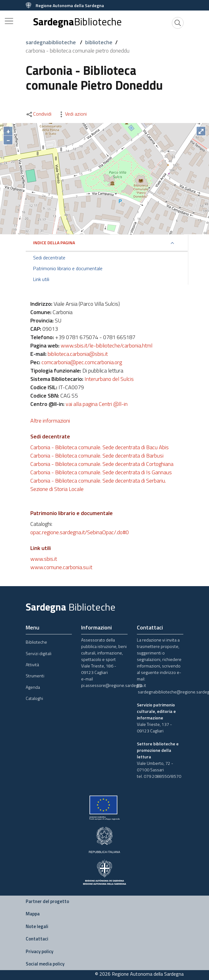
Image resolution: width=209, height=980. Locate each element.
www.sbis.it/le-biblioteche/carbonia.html (107, 345)
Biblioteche (36, 642)
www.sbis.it (44, 559)
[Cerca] (178, 23)
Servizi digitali (39, 653)
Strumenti (35, 676)
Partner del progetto (47, 901)
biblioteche (99, 42)
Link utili (41, 279)
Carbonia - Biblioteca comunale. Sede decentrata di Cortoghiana (102, 464)
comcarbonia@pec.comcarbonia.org (82, 362)
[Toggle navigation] (9, 21)
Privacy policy (39, 951)
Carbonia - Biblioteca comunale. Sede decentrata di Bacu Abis (100, 447)
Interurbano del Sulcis (109, 379)
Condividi (39, 114)
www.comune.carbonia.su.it (61, 567)
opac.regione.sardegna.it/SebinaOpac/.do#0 (80, 532)
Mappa (33, 914)
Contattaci (37, 939)
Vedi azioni (72, 114)
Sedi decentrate (49, 258)
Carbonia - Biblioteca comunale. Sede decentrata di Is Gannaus (101, 472)
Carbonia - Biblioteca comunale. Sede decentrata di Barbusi (97, 456)
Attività (32, 665)
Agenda (33, 687)
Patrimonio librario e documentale (68, 268)
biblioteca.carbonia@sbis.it (78, 354)
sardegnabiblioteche (51, 42)
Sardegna (77, 22)
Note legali (37, 926)
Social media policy (45, 964)
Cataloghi (34, 698)
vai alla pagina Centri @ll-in (97, 404)
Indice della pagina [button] (54, 243)
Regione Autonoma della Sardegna (70, 5)
